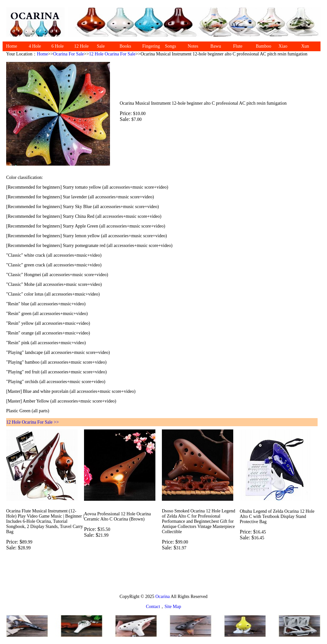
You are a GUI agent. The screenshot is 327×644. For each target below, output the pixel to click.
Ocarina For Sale (69, 54)
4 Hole (35, 46)
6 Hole (58, 46)
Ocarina (162, 597)
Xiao (283, 46)
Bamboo (264, 46)
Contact (153, 607)
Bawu (216, 46)
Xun (305, 46)
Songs (171, 46)
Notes (193, 46)
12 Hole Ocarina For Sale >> (32, 422)
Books (126, 46)
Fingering (151, 46)
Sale (101, 46)
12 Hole (82, 46)
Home (12, 46)
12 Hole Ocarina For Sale (112, 54)
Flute (238, 46)
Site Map (173, 607)
